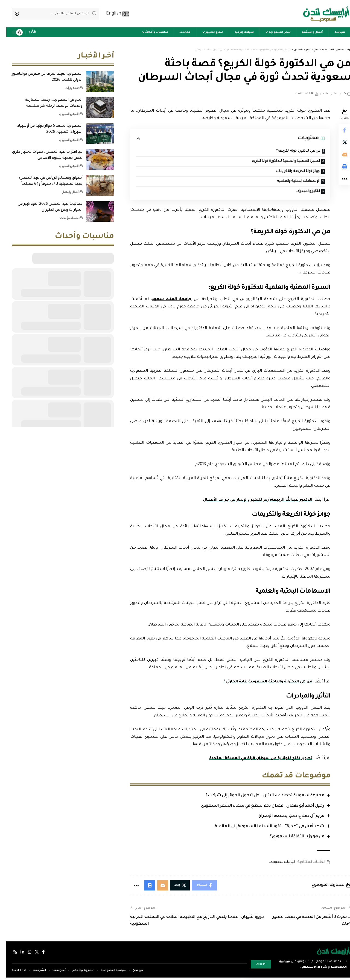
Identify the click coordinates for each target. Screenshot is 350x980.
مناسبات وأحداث (63, 214)
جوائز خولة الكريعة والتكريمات (289, 172)
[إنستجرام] (24, 955)
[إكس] (31, 955)
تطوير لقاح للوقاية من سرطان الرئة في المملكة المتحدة (252, 760)
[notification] (36, 32)
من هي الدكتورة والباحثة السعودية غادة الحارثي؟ (260, 683)
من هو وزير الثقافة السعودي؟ (290, 838)
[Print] (338, 170)
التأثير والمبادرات (300, 192)
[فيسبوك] (38, 955)
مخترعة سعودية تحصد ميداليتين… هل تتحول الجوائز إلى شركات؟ (258, 797)
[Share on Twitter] (338, 144)
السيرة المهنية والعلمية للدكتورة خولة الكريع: (276, 162)
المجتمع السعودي (62, 110)
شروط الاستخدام (304, 967)
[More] (338, 183)
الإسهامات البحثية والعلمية (290, 182)
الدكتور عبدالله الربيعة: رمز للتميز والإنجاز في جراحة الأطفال (249, 501)
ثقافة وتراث (66, 84)
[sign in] (44, 32)
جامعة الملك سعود (166, 301)
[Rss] (9, 955)
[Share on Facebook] (338, 131)
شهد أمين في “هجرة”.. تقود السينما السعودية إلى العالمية (262, 828)
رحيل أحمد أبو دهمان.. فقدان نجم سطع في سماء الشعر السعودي (255, 807)
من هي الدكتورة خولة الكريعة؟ (290, 151)
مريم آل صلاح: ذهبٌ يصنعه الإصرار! (284, 818)
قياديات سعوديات (275, 864)
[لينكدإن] (16, 955)
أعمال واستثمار (64, 188)
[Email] (338, 157)
